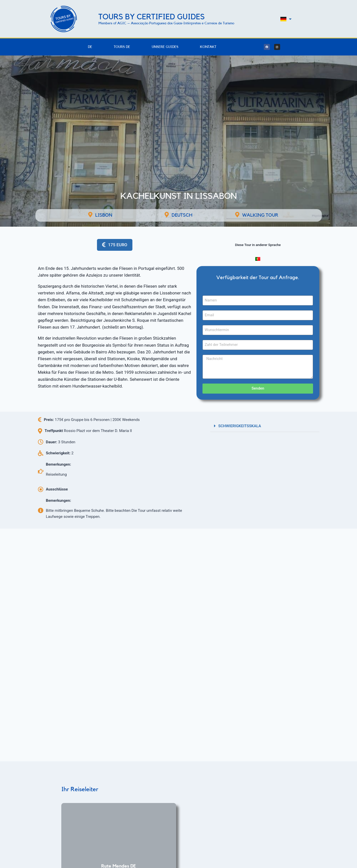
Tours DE (122, 47)
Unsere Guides (165, 47)
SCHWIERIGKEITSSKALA (240, 426)
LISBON (104, 215)
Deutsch (182, 215)
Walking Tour (260, 215)
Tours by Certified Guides (152, 17)
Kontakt (208, 47)
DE (90, 47)
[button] (265, 426)
